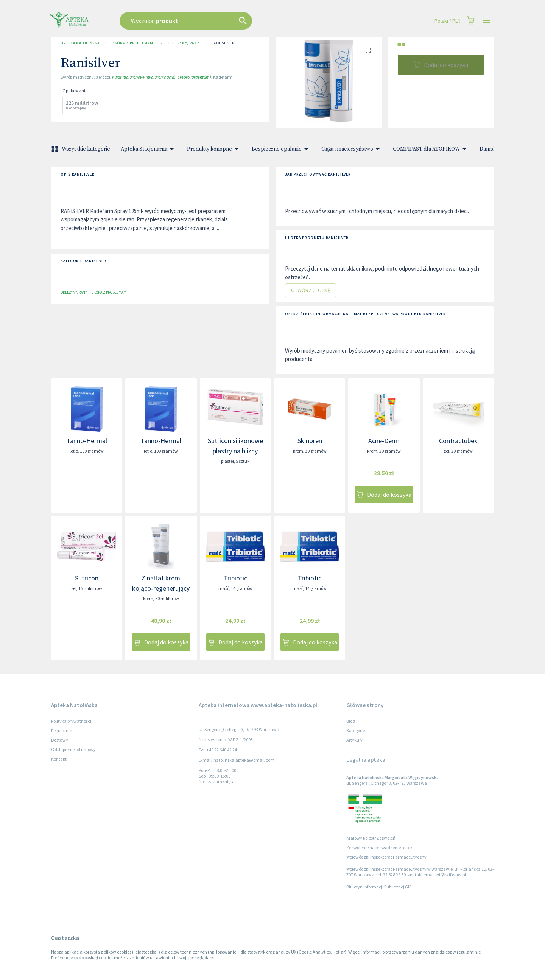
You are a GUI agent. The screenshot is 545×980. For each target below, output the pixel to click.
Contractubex (458, 441)
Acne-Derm (384, 441)
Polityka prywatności (71, 721)
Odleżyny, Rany (184, 43)
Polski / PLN (448, 21)
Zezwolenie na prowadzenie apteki (380, 847)
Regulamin (62, 730)
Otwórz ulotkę (311, 290)
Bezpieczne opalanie (281, 149)
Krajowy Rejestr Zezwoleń (371, 838)
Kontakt (59, 759)
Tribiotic (235, 578)
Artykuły (354, 740)
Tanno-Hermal (87, 441)
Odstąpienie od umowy (73, 749)
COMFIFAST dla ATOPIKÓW (431, 149)
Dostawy (60, 740)
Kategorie (356, 730)
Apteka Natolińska (80, 43)
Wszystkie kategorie (81, 149)
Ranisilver (224, 43)
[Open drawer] (486, 21)
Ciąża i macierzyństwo (352, 149)
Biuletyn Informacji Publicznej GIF (379, 887)
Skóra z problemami (133, 43)
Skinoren (310, 441)
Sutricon (87, 578)
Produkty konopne (214, 149)
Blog (350, 721)
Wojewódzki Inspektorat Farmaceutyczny (386, 857)
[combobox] (224, 21)
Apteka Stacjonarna (149, 149)
